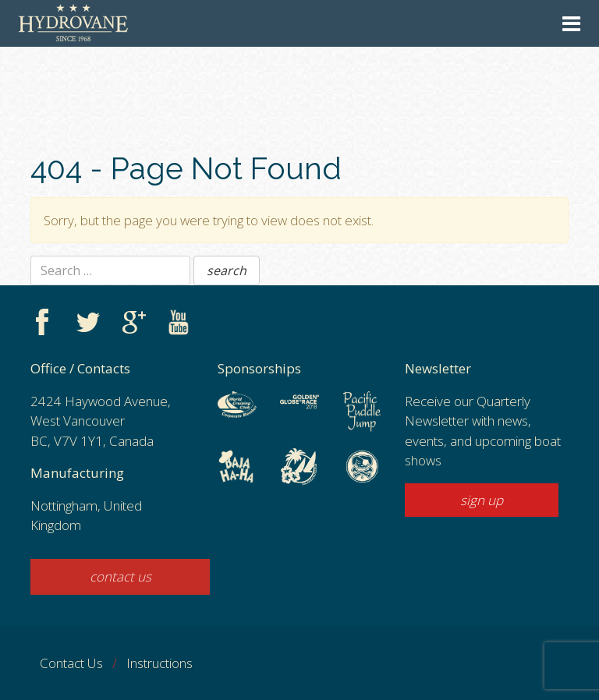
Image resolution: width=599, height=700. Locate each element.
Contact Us (71, 663)
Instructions (159, 663)
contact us (121, 576)
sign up (482, 500)
